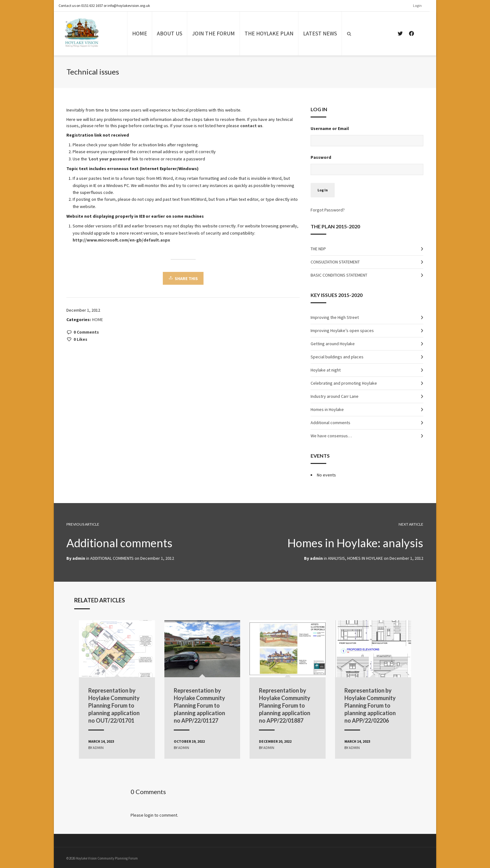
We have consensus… (332, 436)
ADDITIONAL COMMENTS (112, 558)
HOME (98, 320)
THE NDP (319, 249)
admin (317, 558)
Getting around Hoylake (333, 344)
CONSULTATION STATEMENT (335, 262)
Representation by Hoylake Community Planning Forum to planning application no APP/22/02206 (369, 704)
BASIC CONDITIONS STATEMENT (339, 275)
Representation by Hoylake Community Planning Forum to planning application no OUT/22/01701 (117, 704)
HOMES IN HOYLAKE (365, 558)
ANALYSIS (337, 558)
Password (321, 157)
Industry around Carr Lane (335, 396)
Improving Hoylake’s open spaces (343, 330)
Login (421, 5)
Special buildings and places (337, 357)
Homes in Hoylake (328, 409)
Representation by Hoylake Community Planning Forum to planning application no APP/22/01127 (201, 704)
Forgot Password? (328, 210)
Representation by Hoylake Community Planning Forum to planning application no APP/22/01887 (285, 704)
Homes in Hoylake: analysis (354, 543)
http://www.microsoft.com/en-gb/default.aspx (122, 240)
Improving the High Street (335, 317)
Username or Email (330, 128)
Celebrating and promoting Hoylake (344, 383)
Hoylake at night (326, 370)
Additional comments (331, 423)
